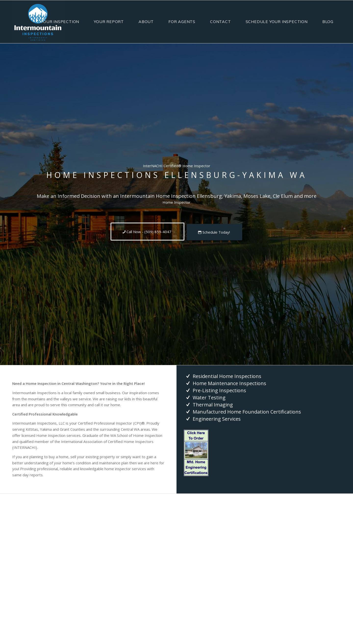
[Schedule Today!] (214, 232)
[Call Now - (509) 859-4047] (147, 232)
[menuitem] (60, 22)
